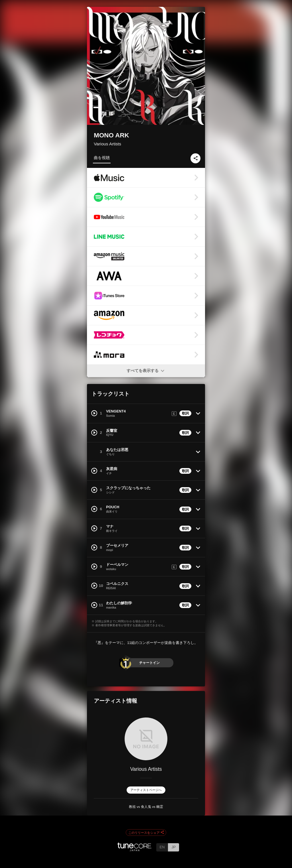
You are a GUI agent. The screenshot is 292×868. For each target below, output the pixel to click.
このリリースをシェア (146, 833)
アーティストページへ (146, 790)
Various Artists (108, 144)
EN (162, 847)
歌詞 (185, 413)
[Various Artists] (146, 739)
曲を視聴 (102, 158)
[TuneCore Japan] (135, 850)
